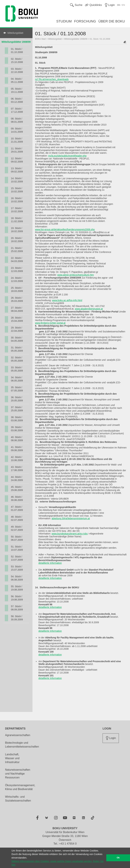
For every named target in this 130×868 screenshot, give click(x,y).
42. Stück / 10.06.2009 (17, 459)
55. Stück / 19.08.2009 (17, 588)
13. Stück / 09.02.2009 (17, 170)
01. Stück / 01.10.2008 (17, 51)
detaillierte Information (50, 563)
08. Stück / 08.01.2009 (17, 120)
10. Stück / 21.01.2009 (17, 140)
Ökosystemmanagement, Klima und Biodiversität (20, 787)
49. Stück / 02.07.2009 (17, 528)
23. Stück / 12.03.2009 (17, 270)
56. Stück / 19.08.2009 (17, 598)
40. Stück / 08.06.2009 (17, 439)
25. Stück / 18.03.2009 (17, 289)
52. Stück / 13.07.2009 (17, 558)
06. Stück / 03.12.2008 (17, 100)
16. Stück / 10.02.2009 (17, 200)
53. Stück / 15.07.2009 (17, 568)
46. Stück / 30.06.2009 (17, 498)
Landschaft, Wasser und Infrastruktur (12, 758)
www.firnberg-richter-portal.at (50, 323)
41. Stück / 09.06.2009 (17, 449)
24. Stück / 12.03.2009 (17, 279)
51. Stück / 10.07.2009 (17, 548)
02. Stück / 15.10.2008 (17, 60)
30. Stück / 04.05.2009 (17, 339)
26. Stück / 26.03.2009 (17, 299)
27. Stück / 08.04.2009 (17, 309)
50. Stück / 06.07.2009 (17, 538)
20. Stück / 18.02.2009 (17, 240)
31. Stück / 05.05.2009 (17, 349)
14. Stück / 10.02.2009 (17, 180)
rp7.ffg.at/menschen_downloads (52, 79)
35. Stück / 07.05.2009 (17, 389)
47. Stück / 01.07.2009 (17, 508)
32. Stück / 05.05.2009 (17, 359)
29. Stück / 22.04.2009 (17, 329)
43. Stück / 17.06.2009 (17, 469)
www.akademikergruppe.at (89, 309)
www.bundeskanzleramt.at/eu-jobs (70, 534)
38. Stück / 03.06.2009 (17, 419)
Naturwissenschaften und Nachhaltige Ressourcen (18, 774)
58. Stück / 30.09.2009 (17, 618)
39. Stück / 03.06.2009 (17, 429)
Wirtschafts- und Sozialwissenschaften (18, 799)
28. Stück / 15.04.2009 (17, 319)
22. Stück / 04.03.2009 (17, 260)
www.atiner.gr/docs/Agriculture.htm (76, 275)
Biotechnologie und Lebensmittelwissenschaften (22, 745)
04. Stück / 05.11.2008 (17, 80)
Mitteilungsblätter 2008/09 (16, 42)
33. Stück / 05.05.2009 (17, 369)
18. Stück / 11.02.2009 (17, 220)
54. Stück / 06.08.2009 (17, 578)
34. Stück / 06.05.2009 (17, 379)
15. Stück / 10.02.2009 (17, 190)
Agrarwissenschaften (18, 735)
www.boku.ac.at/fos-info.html (67, 300)
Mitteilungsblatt (15, 33)
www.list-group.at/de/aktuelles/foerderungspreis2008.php (65, 229)
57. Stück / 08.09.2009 (17, 608)
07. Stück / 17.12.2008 (17, 110)
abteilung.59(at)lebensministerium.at (71, 518)
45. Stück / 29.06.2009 (17, 488)
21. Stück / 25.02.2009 (17, 250)
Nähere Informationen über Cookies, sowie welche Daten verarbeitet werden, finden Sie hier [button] (58, 863)
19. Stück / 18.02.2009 (17, 230)
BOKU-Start (40, 39)
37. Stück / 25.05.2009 (17, 409)
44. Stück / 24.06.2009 (17, 479)
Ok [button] (118, 858)
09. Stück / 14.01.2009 (17, 130)
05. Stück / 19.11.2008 (17, 90)
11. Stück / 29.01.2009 (17, 150)
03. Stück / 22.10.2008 (17, 70)
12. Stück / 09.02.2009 (17, 160)
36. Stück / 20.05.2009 (17, 399)
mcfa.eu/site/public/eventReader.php (67, 156)
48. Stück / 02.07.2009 (17, 518)
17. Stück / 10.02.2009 (17, 210)
